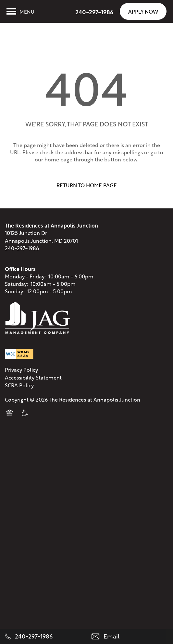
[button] (143, 11)
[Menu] (20, 11)
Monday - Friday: (25, 280)
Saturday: (16, 287)
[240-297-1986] (43, 636)
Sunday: (15, 295)
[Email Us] (130, 636)
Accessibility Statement (33, 381)
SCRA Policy (19, 389)
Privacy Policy (21, 373)
